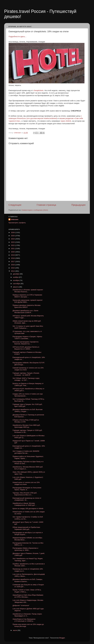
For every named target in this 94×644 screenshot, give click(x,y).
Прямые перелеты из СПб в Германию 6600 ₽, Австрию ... (27, 296)
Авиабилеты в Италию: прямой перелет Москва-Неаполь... (28, 291)
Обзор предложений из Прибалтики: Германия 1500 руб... (26, 528)
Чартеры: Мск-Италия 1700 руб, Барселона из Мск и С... (25, 494)
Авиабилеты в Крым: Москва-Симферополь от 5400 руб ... (25, 504)
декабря (16, 274)
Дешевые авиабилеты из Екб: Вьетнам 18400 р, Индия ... (28, 410)
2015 (13, 268)
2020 (13, 252)
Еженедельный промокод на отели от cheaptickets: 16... (27, 499)
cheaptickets (38, 90)
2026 (13, 232)
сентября (17, 284)
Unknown (15, 219)
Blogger (62, 638)
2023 (13, 242)
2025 (13, 236)
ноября (16, 277)
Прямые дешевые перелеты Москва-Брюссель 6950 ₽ (27, 306)
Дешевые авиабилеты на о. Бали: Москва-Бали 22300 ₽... (26, 312)
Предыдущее (78, 205)
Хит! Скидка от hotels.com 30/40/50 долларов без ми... (26, 452)
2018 (13, 258)
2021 (13, 249)
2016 (13, 265)
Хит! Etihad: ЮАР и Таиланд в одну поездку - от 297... (26, 379)
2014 (13, 271)
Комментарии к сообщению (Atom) (35, 210)
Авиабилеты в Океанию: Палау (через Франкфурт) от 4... (27, 615)
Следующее (15, 205)
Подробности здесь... (18, 37)
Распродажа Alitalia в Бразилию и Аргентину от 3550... (25, 549)
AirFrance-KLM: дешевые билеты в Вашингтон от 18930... (26, 348)
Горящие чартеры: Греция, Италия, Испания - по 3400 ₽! (26, 374)
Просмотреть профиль (17, 223)
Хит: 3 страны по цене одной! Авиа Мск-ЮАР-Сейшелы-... (28, 327)
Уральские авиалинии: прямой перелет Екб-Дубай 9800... (28, 301)
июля (15, 630)
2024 (13, 239)
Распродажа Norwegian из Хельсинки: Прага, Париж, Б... (27, 489)
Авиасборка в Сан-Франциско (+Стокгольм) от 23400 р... (24, 620)
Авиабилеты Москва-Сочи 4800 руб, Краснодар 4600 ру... (26, 426)
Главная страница (46, 205)
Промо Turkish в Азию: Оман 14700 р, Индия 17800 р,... (27, 591)
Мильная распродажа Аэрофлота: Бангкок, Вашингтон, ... (26, 343)
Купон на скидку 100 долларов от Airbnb (28, 508)
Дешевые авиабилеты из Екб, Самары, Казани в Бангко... (28, 580)
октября (16, 280)
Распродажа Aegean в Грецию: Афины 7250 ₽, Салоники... (27, 338)
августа (16, 287)
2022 (13, 245)
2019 (13, 255)
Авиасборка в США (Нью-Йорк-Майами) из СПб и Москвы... (28, 596)
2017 (13, 262)
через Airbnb (65, 121)
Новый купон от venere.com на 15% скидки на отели (26, 483)
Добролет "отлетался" (21, 605)
